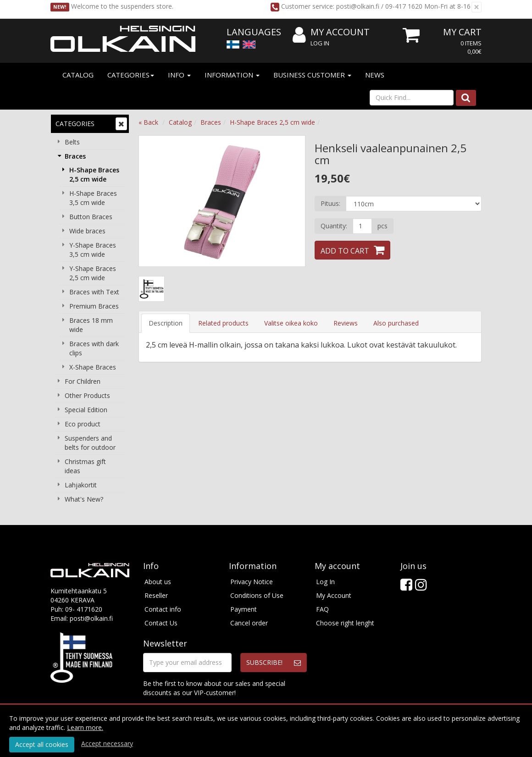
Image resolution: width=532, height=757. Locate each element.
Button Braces (91, 217)
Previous (155, 201)
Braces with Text (94, 292)
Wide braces (87, 231)
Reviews (346, 323)
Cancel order (249, 623)
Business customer (312, 75)
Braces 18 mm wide (91, 325)
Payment (244, 609)
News (375, 75)
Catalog (78, 75)
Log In (320, 43)
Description (166, 323)
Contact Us (161, 623)
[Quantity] (362, 226)
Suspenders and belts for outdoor (90, 443)
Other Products (87, 395)
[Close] (477, 7)
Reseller (156, 595)
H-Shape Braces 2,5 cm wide (94, 174)
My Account (331, 32)
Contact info (163, 609)
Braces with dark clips (94, 348)
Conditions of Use (257, 595)
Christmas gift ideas (85, 466)
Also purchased (396, 323)
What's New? (84, 499)
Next (289, 201)
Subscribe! (264, 662)
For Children (83, 381)
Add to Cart (345, 251)
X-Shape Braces (93, 367)
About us (158, 582)
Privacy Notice (252, 582)
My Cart (462, 32)
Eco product (83, 424)
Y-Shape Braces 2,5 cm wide (93, 273)
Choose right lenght (345, 623)
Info (179, 75)
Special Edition (86, 410)
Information (232, 75)
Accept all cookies (42, 744)
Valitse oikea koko (291, 323)
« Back (148, 122)
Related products (223, 323)
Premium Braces (94, 306)
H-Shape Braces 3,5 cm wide (93, 198)
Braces (75, 156)
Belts (72, 142)
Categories (131, 75)
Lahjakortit (81, 485)
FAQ (322, 609)
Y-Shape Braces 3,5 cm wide (93, 250)
